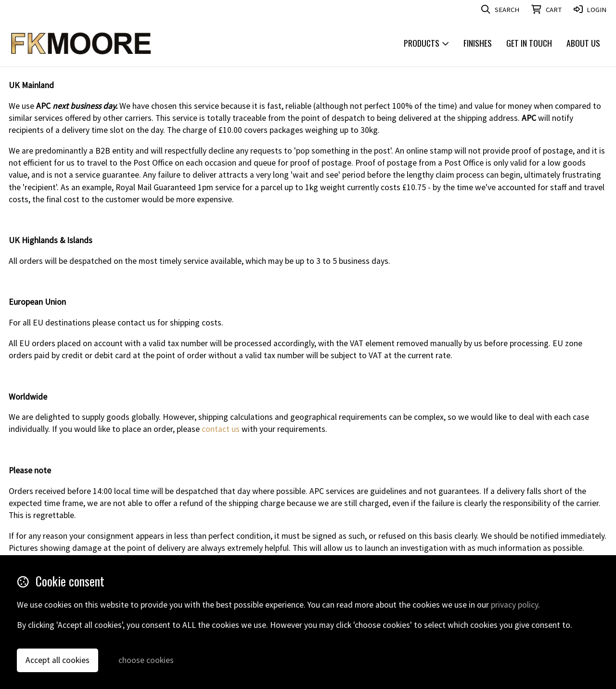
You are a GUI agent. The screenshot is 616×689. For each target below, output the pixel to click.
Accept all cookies (58, 660)
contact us (221, 429)
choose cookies (146, 660)
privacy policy (514, 605)
